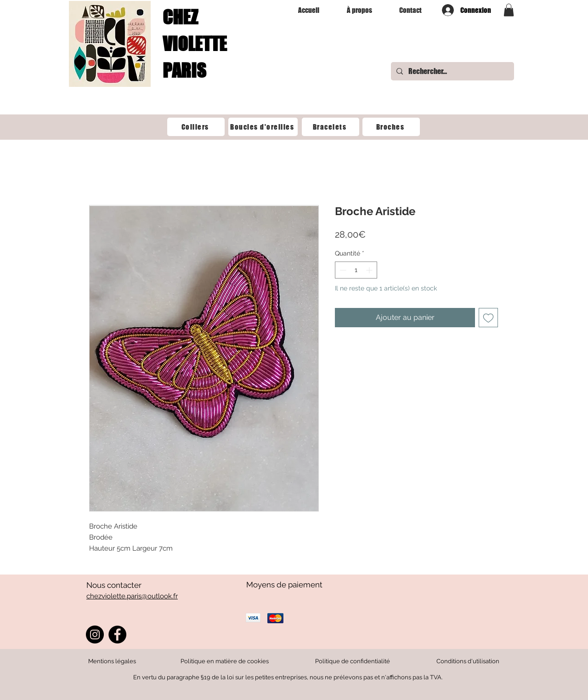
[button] (509, 10)
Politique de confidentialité (353, 661)
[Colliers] (196, 127)
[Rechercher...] (452, 71)
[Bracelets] (331, 127)
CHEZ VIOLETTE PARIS (195, 44)
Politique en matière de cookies (225, 661)
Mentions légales (112, 661)
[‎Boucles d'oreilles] (263, 127)
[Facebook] (117, 635)
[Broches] (391, 127)
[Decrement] (342, 270)
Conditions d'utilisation (468, 661)
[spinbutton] (356, 270)
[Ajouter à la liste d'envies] (488, 318)
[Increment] (370, 270)
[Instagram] (95, 635)
